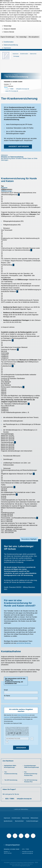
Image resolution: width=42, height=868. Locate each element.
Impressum (7, 48)
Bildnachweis (34, 818)
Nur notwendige (22, 37)
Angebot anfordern (19, 146)
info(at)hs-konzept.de (24, 799)
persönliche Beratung (24, 643)
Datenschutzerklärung (11, 45)
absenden (21, 748)
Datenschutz (33, 54)
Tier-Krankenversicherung (11, 773)
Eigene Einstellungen (8, 37)
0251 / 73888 (9, 799)
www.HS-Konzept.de (27, 853)
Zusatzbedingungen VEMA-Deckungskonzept (31, 766)
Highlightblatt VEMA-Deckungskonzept (10, 766)
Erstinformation (9, 42)
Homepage (16, 56)
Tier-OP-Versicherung (11, 780)
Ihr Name (7, 696)
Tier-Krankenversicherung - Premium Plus (31, 774)
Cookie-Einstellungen (32, 821)
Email (6, 690)
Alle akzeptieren (34, 37)
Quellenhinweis (8, 821)
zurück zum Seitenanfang (21, 809)
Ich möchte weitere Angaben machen (21, 710)
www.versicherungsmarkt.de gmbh (21, 866)
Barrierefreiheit (19, 821)
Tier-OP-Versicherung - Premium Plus (31, 781)
